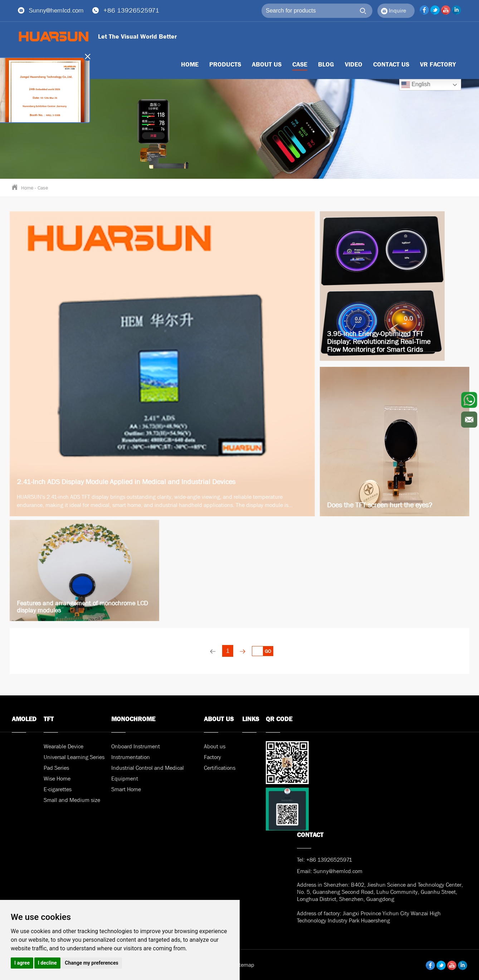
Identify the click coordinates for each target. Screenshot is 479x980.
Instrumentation (131, 757)
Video (354, 65)
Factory (212, 757)
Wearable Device (63, 746)
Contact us (391, 65)
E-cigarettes (58, 789)
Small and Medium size (72, 800)
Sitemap (244, 965)
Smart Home (126, 789)
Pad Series (56, 768)
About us (267, 65)
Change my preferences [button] (91, 963)
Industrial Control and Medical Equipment (148, 773)
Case (300, 65)
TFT (49, 719)
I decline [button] (47, 963)
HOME (190, 65)
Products (225, 65)
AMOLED (24, 719)
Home (27, 188)
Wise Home (57, 779)
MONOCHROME (133, 719)
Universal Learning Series (74, 757)
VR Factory (438, 65)
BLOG (326, 65)
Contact (310, 835)
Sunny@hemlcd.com (56, 11)
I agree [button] (22, 963)
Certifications (220, 768)
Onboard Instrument (136, 746)
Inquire (394, 11)
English (416, 85)
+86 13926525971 (131, 11)
